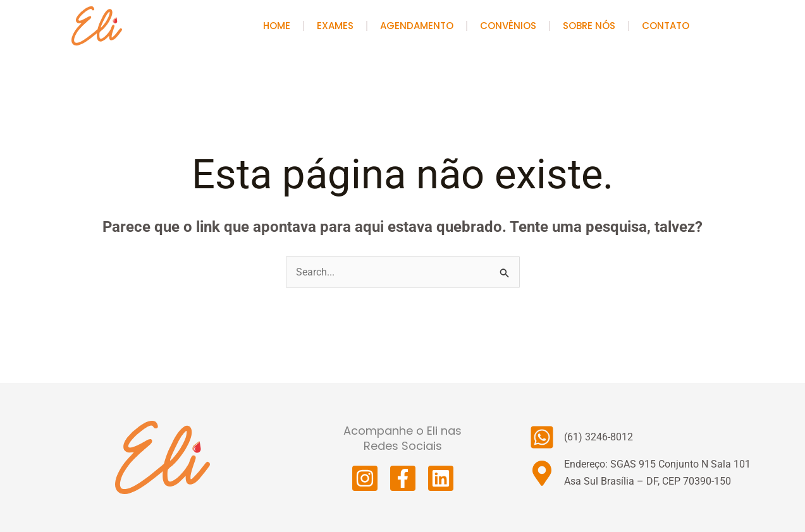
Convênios (508, 26)
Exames (335, 26)
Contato (666, 26)
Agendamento (417, 26)
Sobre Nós (589, 26)
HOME (277, 26)
